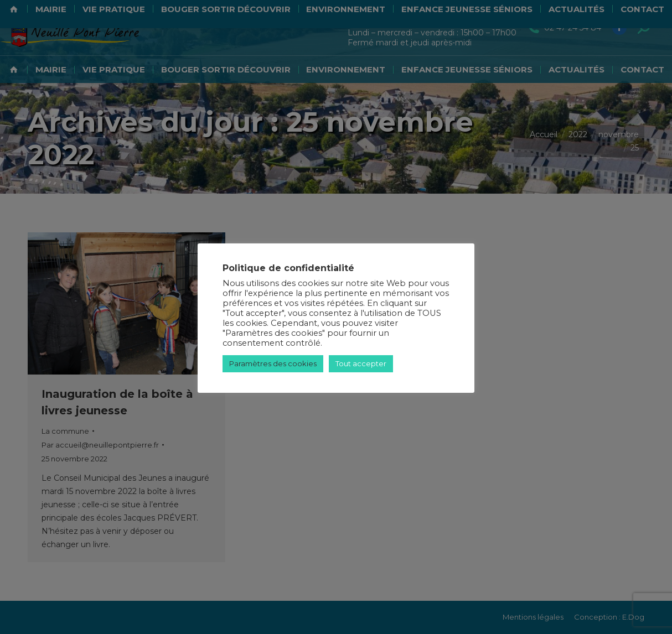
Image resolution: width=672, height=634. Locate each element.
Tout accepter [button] (361, 363)
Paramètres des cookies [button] (273, 363)
